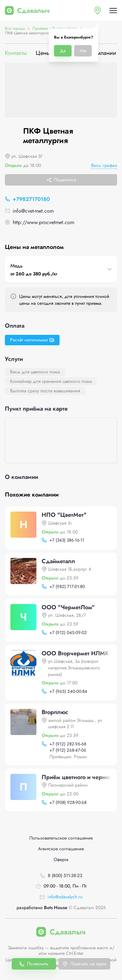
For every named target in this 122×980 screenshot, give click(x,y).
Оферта (61, 860)
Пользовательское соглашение (61, 838)
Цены (43, 53)
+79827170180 (31, 199)
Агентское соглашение (61, 849)
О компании (101, 53)
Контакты (16, 53)
